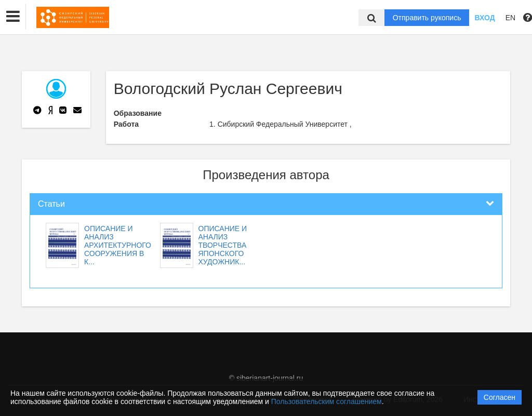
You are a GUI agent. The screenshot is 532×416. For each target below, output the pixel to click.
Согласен (500, 397)
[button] (13, 17)
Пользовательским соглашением (327, 401)
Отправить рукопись (427, 18)
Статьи (51, 204)
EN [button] (510, 18)
